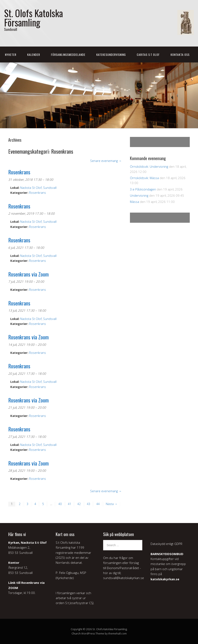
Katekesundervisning (111, 54)
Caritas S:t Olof (148, 54)
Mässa (134, 202)
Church (76, 633)
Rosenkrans (38, 193)
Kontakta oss (180, 54)
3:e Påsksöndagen (143, 189)
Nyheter (11, 54)
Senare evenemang (106, 161)
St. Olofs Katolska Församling (34, 18)
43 (88, 504)
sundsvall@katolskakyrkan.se (124, 578)
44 (98, 504)
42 (79, 504)
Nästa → (112, 504)
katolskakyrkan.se (165, 579)
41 (70, 504)
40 (60, 504)
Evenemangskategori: (41, 151)
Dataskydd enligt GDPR (166, 544)
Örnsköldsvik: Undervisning (149, 166)
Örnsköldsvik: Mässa (144, 178)
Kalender (34, 54)
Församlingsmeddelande (68, 54)
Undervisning (139, 195)
